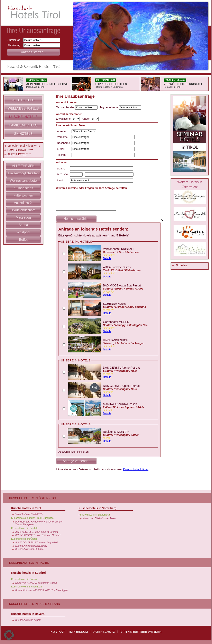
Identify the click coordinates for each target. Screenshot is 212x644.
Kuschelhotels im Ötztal (24, 539)
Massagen (23, 218)
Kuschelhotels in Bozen (24, 579)
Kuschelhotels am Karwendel (31, 546)
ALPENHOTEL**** (19, 154)
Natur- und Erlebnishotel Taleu (99, 518)
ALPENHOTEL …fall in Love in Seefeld (37, 532)
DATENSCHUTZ (104, 632)
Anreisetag (15, 40)
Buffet (23, 240)
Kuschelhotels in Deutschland (35, 604)
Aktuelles (181, 265)
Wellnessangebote (23, 181)
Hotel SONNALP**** (20, 150)
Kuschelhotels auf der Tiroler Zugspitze (32, 518)
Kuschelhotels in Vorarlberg (98, 508)
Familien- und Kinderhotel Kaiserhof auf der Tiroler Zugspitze (39, 523)
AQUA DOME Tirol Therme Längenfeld (36, 543)
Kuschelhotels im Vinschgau (27, 587)
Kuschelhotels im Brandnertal (94, 515)
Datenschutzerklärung (136, 469)
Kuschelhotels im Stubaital (30, 549)
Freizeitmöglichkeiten (23, 173)
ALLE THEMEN (23, 166)
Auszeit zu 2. (23, 203)
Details (107, 258)
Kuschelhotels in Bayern (28, 614)
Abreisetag (15, 45)
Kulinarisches (23, 188)
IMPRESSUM (79, 632)
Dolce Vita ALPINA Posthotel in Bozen (36, 583)
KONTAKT (58, 632)
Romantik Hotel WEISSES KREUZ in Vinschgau (42, 590)
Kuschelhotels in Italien (29, 563)
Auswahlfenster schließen (73, 452)
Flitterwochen (23, 195)
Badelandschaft (23, 210)
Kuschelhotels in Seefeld (25, 528)
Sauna (23, 225)
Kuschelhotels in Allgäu (28, 620)
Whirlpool (23, 232)
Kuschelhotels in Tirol (26, 508)
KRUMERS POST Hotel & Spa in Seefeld (38, 535)
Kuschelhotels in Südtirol (29, 573)
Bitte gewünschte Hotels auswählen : (94, 235)
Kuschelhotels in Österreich (33, 498)
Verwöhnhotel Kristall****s (24, 146)
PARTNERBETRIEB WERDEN (141, 632)
